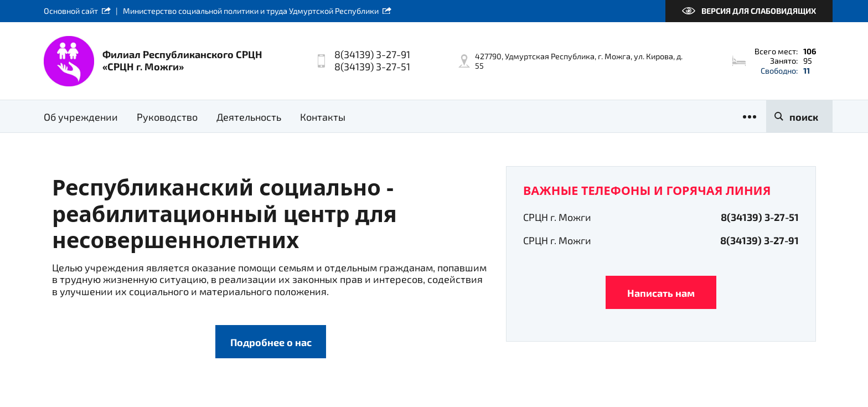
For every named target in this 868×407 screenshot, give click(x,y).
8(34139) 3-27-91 (759, 240)
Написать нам (661, 293)
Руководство (167, 117)
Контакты (323, 117)
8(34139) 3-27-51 (760, 217)
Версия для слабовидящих (759, 11)
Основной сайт (71, 11)
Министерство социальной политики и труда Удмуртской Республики (251, 11)
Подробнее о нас (271, 342)
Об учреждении (81, 117)
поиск (804, 117)
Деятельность (249, 117)
